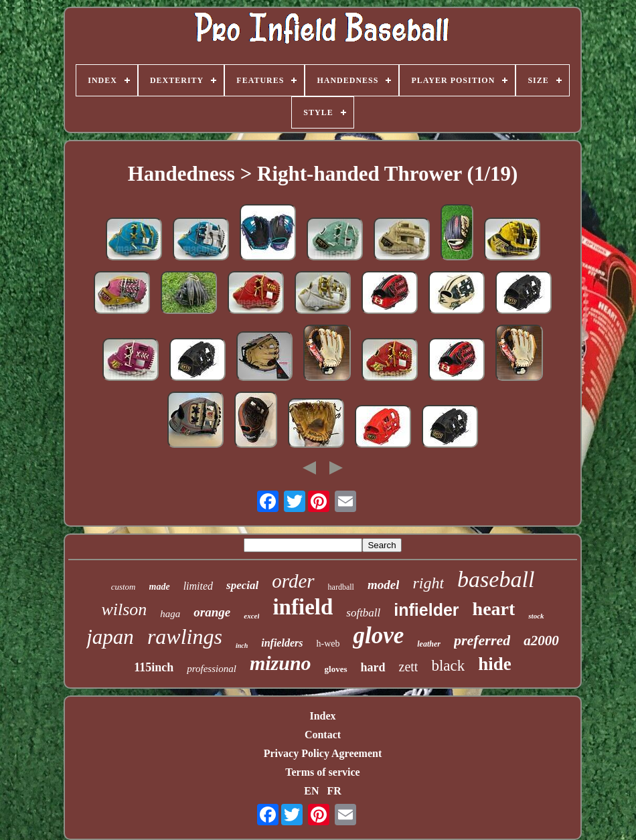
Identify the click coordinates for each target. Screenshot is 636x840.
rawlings (185, 637)
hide (495, 664)
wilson (124, 609)
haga (170, 614)
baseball (496, 579)
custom (124, 587)
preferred (482, 640)
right (428, 583)
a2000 (541, 641)
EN (311, 791)
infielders (282, 643)
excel (251, 616)
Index (322, 716)
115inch (154, 667)
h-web (328, 644)
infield (303, 607)
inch (242, 646)
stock (536, 616)
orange (212, 612)
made (160, 587)
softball (363, 613)
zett (409, 667)
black (448, 666)
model (384, 585)
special (242, 585)
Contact (323, 735)
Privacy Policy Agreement (323, 753)
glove (378, 636)
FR (334, 791)
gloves (336, 669)
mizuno (281, 663)
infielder (426, 610)
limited (198, 586)
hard (373, 667)
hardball (341, 587)
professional (212, 669)
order (293, 581)
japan (110, 637)
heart (494, 609)
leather (429, 644)
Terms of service (322, 772)
